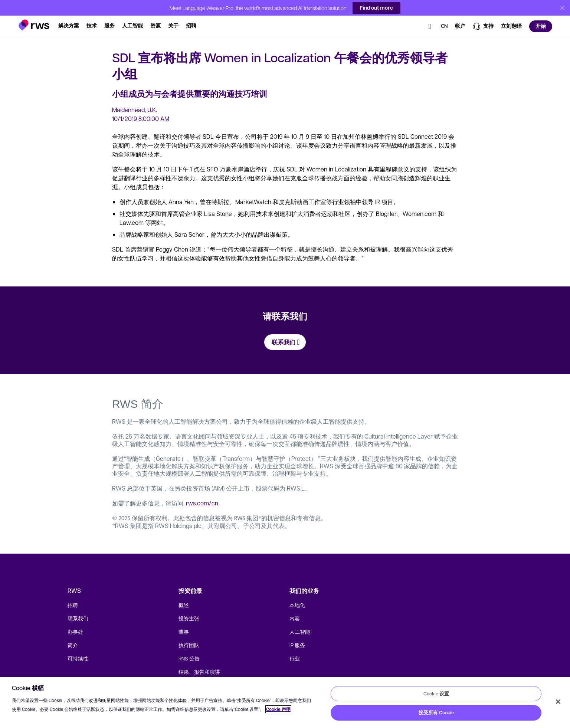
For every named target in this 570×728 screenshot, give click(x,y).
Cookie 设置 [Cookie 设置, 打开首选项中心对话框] (436, 693)
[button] (34, 21)
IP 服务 (297, 645)
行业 (295, 658)
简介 (73, 645)
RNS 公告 (189, 658)
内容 (295, 618)
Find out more (376, 8)
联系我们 (78, 618)
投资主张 (189, 618)
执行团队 (189, 645)
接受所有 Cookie (436, 712)
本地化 (297, 605)
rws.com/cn (202, 503)
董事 (184, 632)
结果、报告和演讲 (199, 672)
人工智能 (300, 632)
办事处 (75, 632)
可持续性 (78, 658)
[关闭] (558, 702)
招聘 (73, 605)
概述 (184, 605)
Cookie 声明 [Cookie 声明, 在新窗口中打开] (278, 709)
